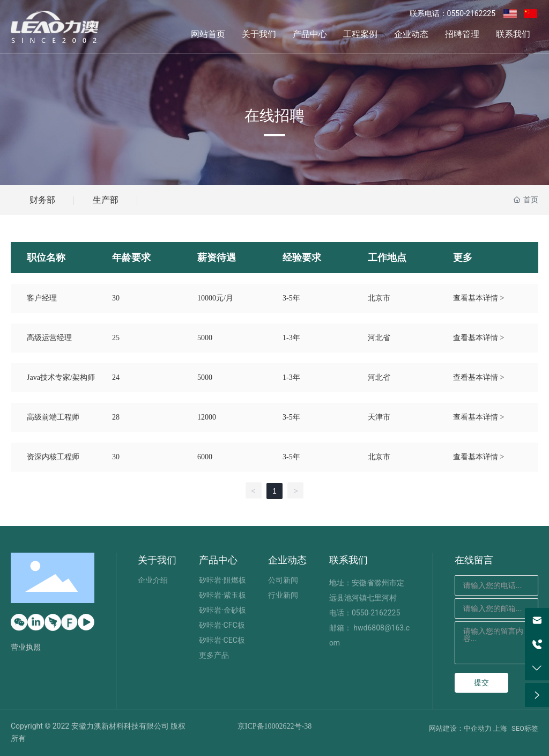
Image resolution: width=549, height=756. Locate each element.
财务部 (42, 200)
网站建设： (446, 728)
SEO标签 (525, 728)
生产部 (106, 200)
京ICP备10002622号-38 (274, 726)
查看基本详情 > (478, 298)
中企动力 (478, 728)
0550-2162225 (376, 613)
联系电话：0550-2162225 (452, 13)
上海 (500, 728)
